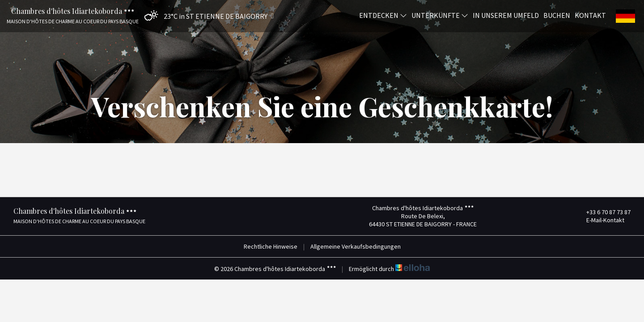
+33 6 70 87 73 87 (603, 212)
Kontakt (590, 15)
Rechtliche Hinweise (271, 246)
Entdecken (383, 15)
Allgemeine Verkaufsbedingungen (356, 246)
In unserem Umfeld (506, 15)
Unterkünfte (440, 15)
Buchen (557, 15)
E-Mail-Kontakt (600, 220)
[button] (207, 16)
